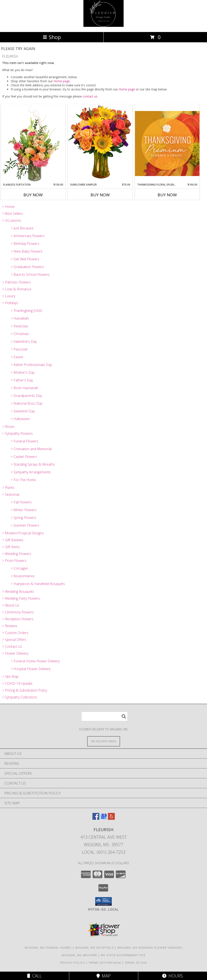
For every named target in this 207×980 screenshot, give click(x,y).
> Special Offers (14, 640)
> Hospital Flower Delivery (31, 669)
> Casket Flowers (24, 457)
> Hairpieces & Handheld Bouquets (38, 584)
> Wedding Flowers (17, 554)
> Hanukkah (20, 318)
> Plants (8, 488)
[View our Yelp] (111, 818)
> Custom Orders (15, 633)
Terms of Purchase (105, 963)
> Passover (19, 349)
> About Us (11, 605)
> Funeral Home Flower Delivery (35, 661)
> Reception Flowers (18, 619)
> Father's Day (22, 380)
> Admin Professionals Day (31, 365)
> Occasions (12, 220)
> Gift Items (11, 547)
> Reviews (10, 626)
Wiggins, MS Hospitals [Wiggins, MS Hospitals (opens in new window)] (94, 948)
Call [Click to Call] (34, 976)
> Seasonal (11, 494)
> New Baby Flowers (27, 251)
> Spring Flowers (23, 518)
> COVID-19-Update (17, 683)
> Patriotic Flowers (16, 282)
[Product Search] (104, 716)
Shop (52, 37)
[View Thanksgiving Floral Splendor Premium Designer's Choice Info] (167, 143)
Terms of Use (136, 963)
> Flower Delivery (15, 653)
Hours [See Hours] (172, 976)
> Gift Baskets (13, 540)
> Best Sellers (13, 213)
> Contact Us (12, 646)
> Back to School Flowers (30, 274)
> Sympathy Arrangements (31, 472)
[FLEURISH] (104, 26)
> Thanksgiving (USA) (26, 311)
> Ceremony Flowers (18, 612)
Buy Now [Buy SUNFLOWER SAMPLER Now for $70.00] (100, 195)
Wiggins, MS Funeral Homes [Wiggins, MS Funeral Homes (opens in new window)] (48, 948)
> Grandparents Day (26, 396)
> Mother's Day (23, 372)
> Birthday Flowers (25, 244)
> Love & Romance (17, 289)
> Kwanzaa (19, 326)
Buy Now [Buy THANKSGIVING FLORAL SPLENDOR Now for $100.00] (167, 195)
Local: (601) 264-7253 (104, 852)
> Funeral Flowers (25, 441)
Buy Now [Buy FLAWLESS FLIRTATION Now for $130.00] (33, 195)
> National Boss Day (27, 403)
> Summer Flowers (25, 525)
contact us (90, 96)
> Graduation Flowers (27, 267)
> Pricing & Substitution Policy (25, 690)
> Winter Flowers (24, 510)
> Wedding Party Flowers (21, 598)
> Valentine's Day (24, 341)
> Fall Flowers (21, 502)
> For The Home (23, 480)
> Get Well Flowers (25, 259)
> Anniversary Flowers (28, 236)
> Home (8, 207)
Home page (62, 81)
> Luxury (9, 296)
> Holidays (10, 303)
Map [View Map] (104, 976)
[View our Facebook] (96, 818)
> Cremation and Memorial (31, 449)
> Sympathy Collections (20, 697)
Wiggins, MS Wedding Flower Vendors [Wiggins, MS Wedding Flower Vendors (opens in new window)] (150, 948)
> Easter (17, 357)
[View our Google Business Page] (104, 818)
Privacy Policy (73, 963)
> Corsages (19, 568)
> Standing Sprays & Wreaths (33, 464)
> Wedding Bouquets (18, 591)
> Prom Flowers (14, 561)
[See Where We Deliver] (104, 741)
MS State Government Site (123, 955)
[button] (103, 901)
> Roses (8, 427)
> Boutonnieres (23, 576)
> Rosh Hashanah (25, 388)
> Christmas (20, 334)
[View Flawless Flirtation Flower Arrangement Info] (33, 143)
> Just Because (22, 228)
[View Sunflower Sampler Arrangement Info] (100, 143)
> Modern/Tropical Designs (23, 533)
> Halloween (20, 419)
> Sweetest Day (23, 411)
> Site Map (10, 677)
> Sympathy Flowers (17, 433)
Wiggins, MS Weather (79, 955)
